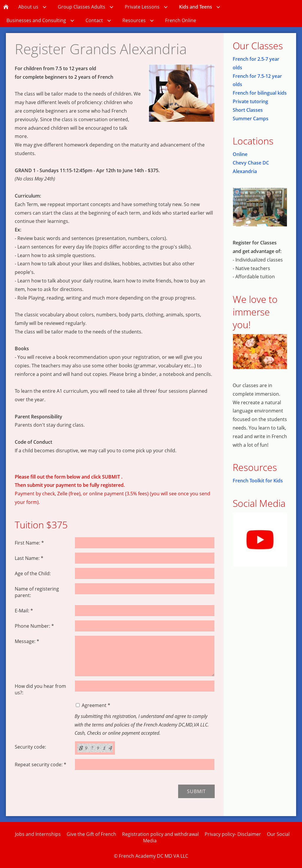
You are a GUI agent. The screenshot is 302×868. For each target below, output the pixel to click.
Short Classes (248, 110)
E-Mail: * (24, 611)
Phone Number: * (34, 626)
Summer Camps (251, 119)
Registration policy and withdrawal (160, 834)
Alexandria (245, 171)
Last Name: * (29, 558)
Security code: (30, 747)
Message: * (27, 641)
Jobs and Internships (38, 834)
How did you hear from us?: (40, 689)
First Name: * (29, 543)
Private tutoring (250, 101)
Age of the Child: (33, 573)
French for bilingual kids (260, 93)
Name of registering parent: (37, 592)
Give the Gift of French (91, 834)
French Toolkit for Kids (258, 481)
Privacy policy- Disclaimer (233, 834)
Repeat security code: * (41, 765)
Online (240, 154)
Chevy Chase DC (251, 163)
